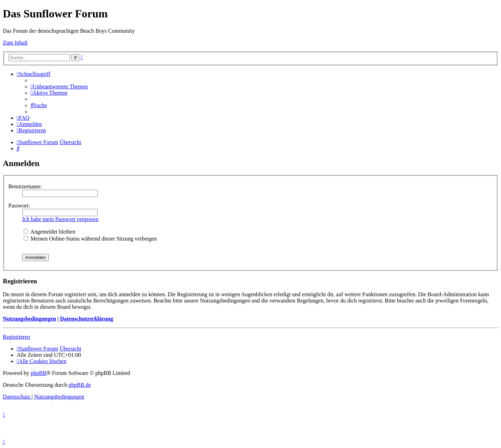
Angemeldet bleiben (49, 232)
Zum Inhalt (15, 43)
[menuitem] (59, 87)
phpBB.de (80, 385)
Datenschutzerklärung (86, 319)
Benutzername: (25, 186)
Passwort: (19, 206)
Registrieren (16, 337)
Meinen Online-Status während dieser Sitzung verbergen (90, 239)
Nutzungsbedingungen (29, 319)
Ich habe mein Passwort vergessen (60, 219)
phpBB (38, 373)
